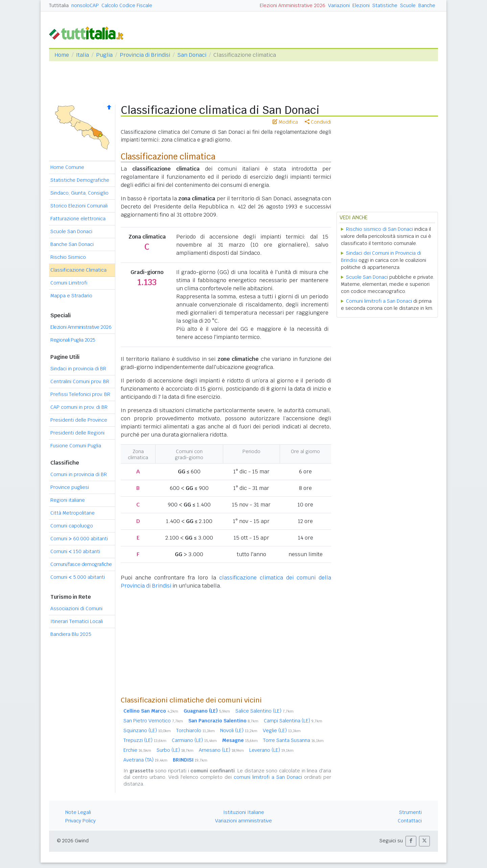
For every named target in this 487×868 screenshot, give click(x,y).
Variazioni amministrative (243, 821)
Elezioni (361, 5)
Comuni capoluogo (72, 526)
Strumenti (410, 812)
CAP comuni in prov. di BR (79, 407)
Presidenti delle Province (79, 420)
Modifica (285, 122)
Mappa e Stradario (71, 296)
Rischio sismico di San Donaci (379, 229)
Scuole (408, 5)
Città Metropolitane (73, 513)
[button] (411, 841)
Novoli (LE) (239, 730)
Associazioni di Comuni (76, 609)
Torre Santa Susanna (293, 740)
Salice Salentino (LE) (264, 711)
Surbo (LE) (175, 750)
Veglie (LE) (282, 730)
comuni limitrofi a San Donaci (268, 777)
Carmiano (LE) (194, 740)
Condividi (318, 122)
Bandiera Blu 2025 (71, 634)
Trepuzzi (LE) (145, 740)
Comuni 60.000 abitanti (79, 539)
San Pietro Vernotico (153, 721)
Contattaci (410, 821)
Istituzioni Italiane (244, 812)
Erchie (137, 750)
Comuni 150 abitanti (75, 551)
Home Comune (67, 167)
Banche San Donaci (72, 244)
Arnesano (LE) (221, 750)
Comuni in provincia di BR (79, 474)
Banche (427, 5)
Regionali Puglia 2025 (73, 340)
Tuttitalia (59, 5)
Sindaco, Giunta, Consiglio (79, 193)
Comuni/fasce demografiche (81, 564)
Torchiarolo (195, 730)
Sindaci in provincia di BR (78, 369)
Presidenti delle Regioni (77, 433)
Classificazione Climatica (78, 270)
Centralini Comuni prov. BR (80, 381)
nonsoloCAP (85, 5)
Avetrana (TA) (145, 760)
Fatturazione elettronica (78, 219)
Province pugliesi (70, 487)
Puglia (104, 55)
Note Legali (78, 812)
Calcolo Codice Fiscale (127, 5)
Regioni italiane (68, 500)
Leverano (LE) (271, 750)
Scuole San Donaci (71, 231)
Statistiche (385, 5)
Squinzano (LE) (147, 730)
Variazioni (339, 5)
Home (62, 55)
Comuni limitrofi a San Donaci (379, 301)
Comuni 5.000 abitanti (78, 577)
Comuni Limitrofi (69, 283)
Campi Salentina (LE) (293, 721)
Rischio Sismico (68, 257)
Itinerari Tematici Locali (77, 621)
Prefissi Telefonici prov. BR (80, 394)
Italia (83, 55)
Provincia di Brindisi (145, 55)
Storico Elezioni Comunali (79, 206)
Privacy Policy (80, 821)
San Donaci (192, 55)
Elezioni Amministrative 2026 (293, 5)
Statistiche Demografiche (80, 180)
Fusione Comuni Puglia (76, 446)
